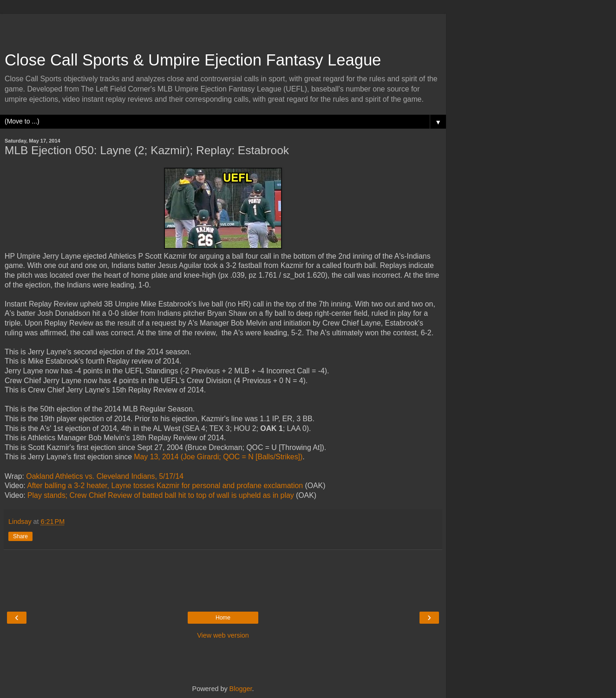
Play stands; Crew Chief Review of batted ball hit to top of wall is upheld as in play (161, 495)
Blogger (241, 689)
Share (20, 536)
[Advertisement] (223, 28)
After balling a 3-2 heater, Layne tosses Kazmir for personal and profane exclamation (165, 486)
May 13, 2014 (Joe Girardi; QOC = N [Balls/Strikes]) (218, 457)
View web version (223, 635)
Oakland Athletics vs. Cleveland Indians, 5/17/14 (105, 476)
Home (223, 618)
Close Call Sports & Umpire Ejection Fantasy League (193, 60)
